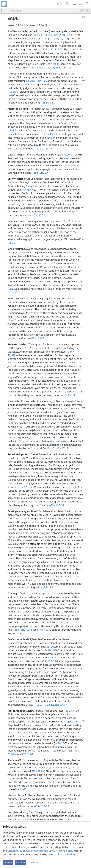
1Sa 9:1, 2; (47, 49)
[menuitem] (5, 4)
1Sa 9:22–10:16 (44, 149)
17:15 (65, 448)
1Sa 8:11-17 (26, 487)
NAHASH (26, 190)
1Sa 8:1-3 (13, 92)
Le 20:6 (73, 722)
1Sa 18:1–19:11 (46, 587)
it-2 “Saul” (16, 11)
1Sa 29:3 (69, 711)
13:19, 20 (40, 81)
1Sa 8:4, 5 (48, 103)
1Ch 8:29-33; (40, 35)
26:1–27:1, (60, 705)
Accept (8, 862)
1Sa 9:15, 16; (56, 39)
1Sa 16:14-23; (54, 448)
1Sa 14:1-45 (38, 338)
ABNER (55, 64)
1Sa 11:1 (72, 182)
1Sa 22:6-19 (49, 661)
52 (13, 355)
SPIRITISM (27, 754)
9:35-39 (52, 35)
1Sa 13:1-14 (16, 292)
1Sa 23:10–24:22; (45, 705)
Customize (35, 862)
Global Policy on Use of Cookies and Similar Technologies (40, 851)
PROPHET (43, 630)
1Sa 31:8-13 (42, 806)
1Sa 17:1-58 (57, 505)
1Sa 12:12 (56, 84)
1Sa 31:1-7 (39, 771)
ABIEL (65, 35)
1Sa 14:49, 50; (38, 68)
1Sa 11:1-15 (41, 215)
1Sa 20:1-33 (50, 650)
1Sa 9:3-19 (14, 130)
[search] (87, 4)
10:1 (65, 39)
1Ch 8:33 (66, 68)
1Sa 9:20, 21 (48, 134)
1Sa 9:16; (30, 81)
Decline (20, 862)
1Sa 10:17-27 (41, 173)
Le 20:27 (59, 743)
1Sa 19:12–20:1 (23, 630)
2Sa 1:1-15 (21, 789)
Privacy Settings (67, 854)
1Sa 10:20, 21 (66, 155)
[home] (5, 4)
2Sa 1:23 (58, 49)
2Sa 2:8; (50, 68)
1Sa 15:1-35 (70, 395)
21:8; (58, 68)
